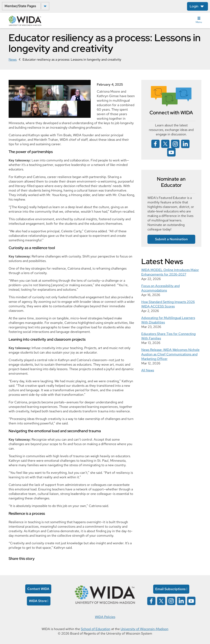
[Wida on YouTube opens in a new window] (171, 152)
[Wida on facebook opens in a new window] (155, 143)
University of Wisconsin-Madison (144, 629)
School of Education (96, 629)
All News (148, 370)
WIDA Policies (105, 617)
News (13, 60)
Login (194, 6)
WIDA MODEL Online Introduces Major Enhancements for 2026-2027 (170, 272)
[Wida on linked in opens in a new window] (185, 143)
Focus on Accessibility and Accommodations (160, 288)
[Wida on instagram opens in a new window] (175, 143)
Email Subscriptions (170, 589)
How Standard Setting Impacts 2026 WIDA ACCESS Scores (168, 304)
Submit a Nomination (171, 239)
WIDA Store (38, 601)
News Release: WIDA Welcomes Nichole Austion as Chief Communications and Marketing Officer (170, 354)
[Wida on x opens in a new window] (165, 143)
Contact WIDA (38, 589)
